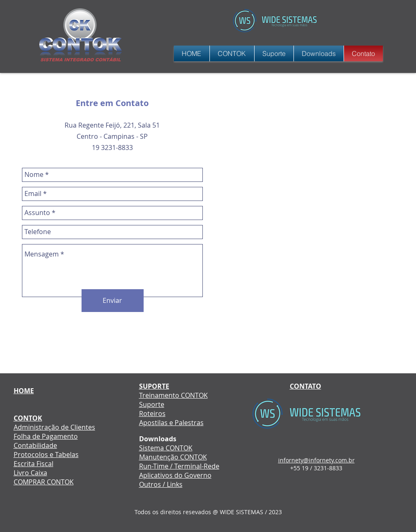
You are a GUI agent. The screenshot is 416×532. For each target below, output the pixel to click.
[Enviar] (113, 301)
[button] (274, 53)
